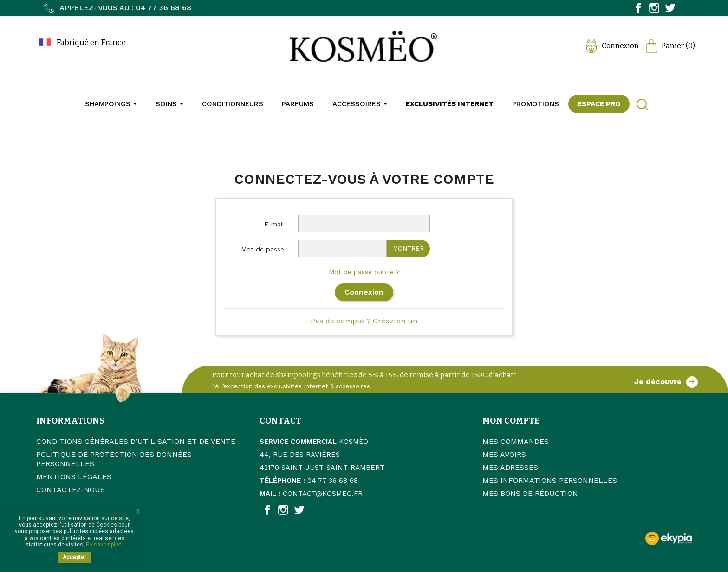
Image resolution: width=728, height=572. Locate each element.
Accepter (74, 557)
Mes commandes (516, 441)
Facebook (638, 8)
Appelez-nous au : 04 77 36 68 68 (117, 8)
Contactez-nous (71, 490)
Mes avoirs (504, 454)
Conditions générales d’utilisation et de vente (136, 441)
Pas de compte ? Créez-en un (364, 321)
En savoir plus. (104, 545)
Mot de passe (263, 249)
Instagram (654, 8)
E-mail (274, 224)
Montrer (408, 248)
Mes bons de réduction (530, 493)
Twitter (670, 8)
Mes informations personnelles (550, 480)
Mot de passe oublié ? (364, 272)
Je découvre (666, 382)
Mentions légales (74, 477)
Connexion (364, 292)
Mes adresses (510, 467)
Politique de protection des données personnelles (114, 459)
